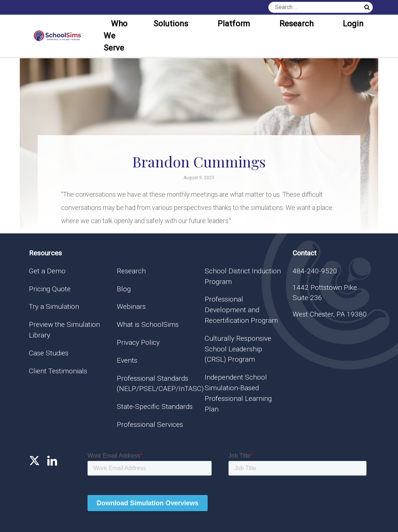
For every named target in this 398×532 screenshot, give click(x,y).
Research (296, 24)
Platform (234, 24)
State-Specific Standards (155, 407)
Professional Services (150, 424)
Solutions (171, 24)
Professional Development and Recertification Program (241, 310)
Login (353, 24)
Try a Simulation (54, 306)
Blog (124, 289)
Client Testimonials (58, 371)
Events (127, 360)
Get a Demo (47, 271)
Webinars (131, 306)
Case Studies (49, 353)
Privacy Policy (138, 342)
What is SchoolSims (148, 324)
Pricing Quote (50, 289)
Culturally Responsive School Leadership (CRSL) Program (238, 349)
